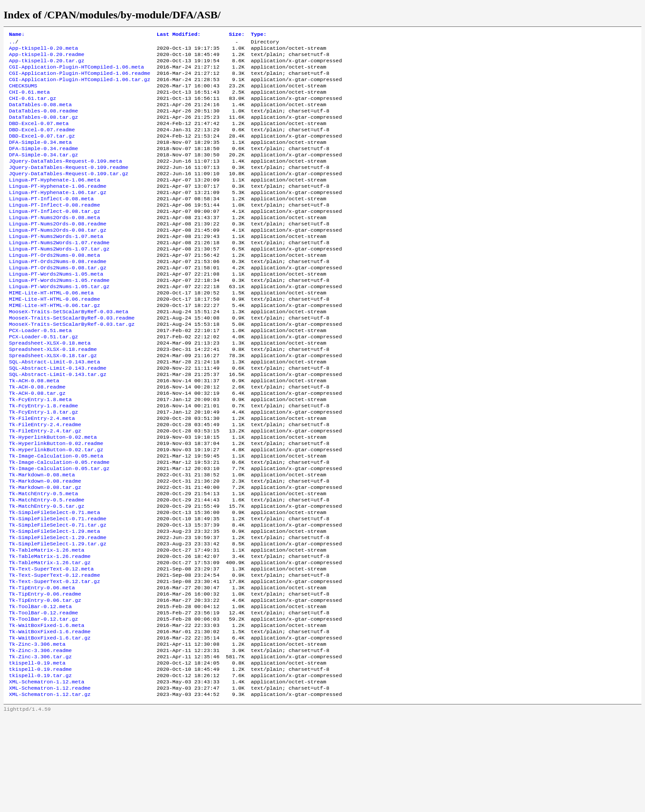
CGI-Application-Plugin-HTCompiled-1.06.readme (80, 79)
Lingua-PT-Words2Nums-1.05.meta (56, 309)
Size (237, 35)
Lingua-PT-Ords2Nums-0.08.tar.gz (58, 302)
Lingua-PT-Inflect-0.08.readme (54, 230)
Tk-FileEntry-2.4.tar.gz (45, 488)
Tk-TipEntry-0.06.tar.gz (45, 682)
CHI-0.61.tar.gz (32, 108)
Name (17, 35)
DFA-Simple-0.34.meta (40, 158)
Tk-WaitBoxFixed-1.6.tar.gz (50, 725)
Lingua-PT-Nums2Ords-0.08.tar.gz (58, 259)
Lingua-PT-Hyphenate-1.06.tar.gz (58, 216)
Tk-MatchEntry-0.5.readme (47, 567)
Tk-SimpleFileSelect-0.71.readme (58, 588)
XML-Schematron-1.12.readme (50, 782)
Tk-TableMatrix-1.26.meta (47, 624)
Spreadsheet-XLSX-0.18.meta (50, 388)
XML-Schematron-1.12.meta (47, 775)
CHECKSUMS (23, 94)
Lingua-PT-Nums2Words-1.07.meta (56, 266)
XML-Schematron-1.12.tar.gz (50, 789)
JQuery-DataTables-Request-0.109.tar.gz (69, 194)
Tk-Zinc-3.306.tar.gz (40, 746)
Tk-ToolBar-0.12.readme (43, 696)
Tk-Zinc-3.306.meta (37, 732)
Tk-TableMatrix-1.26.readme (50, 631)
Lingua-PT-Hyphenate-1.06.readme (58, 208)
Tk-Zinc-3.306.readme (40, 739)
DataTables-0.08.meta (40, 115)
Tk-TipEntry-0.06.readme (45, 674)
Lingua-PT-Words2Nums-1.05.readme (59, 316)
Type (259, 35)
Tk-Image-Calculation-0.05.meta (56, 517)
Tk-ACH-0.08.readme (37, 438)
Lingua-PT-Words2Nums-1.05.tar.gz (59, 323)
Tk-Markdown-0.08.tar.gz (45, 553)
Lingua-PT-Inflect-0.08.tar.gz (54, 237)
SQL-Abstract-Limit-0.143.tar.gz (58, 423)
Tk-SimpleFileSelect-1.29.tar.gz (58, 617)
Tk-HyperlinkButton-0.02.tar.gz (56, 510)
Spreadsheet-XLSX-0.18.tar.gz (53, 402)
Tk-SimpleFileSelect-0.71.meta (54, 581)
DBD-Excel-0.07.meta (39, 137)
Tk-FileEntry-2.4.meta (42, 474)
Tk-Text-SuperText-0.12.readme (54, 653)
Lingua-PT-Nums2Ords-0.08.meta (54, 244)
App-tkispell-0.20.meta (43, 51)
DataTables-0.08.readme (43, 122)
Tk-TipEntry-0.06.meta (42, 667)
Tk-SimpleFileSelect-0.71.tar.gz (58, 596)
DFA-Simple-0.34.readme (43, 165)
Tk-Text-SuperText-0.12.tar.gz (54, 660)
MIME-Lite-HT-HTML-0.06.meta (51, 330)
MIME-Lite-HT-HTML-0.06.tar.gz (54, 345)
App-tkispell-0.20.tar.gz (47, 65)
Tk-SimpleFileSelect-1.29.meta (54, 603)
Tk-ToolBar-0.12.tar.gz (43, 703)
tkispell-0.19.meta (37, 753)
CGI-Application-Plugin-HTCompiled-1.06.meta (77, 72)
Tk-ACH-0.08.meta (34, 431)
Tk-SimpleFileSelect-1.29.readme (58, 610)
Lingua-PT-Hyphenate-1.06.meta (54, 201)
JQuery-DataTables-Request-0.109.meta (65, 180)
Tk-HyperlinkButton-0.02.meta (53, 495)
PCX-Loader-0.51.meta (40, 373)
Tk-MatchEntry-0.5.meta (43, 560)
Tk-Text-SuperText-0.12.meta (51, 646)
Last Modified (179, 35)
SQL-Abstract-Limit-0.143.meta (54, 409)
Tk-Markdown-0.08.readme (45, 545)
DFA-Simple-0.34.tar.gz (43, 173)
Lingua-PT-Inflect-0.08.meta (51, 223)
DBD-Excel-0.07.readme (42, 144)
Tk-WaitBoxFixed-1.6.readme (50, 717)
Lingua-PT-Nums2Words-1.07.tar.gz (59, 280)
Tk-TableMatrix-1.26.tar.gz (50, 639)
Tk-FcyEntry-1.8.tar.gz (43, 466)
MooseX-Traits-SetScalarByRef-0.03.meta (69, 352)
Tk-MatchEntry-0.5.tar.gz (47, 574)
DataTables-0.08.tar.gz (43, 130)
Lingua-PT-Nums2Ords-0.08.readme (58, 251)
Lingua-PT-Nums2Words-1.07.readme (59, 273)
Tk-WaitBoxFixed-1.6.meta (47, 710)
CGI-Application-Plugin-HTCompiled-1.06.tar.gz (80, 86)
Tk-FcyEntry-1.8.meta (40, 452)
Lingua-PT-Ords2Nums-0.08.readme (58, 294)
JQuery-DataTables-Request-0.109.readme (69, 187)
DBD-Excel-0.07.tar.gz (42, 151)
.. (12, 43)
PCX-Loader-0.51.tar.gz (43, 380)
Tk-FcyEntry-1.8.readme (43, 459)
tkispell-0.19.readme (40, 760)
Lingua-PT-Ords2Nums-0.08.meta (54, 287)
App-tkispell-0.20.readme (47, 58)
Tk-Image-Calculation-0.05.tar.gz (59, 531)
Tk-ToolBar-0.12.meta (40, 689)
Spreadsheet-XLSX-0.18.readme (53, 395)
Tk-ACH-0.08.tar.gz (37, 445)
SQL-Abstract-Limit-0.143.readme (58, 416)
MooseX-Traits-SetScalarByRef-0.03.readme (72, 359)
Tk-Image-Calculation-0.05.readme (59, 524)
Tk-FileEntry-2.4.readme (45, 481)
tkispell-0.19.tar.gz (40, 768)
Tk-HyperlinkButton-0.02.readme (56, 502)
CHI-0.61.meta (29, 101)
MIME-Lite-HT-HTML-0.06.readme (54, 337)
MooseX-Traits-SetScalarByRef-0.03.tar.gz (72, 366)
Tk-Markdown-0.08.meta (42, 538)
